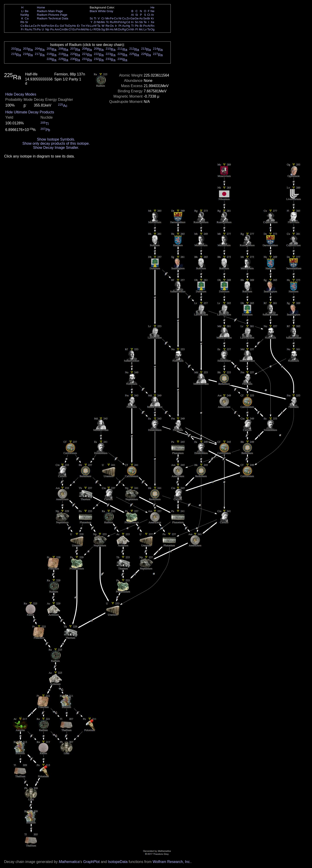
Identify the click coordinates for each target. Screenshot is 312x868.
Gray (110, 11)
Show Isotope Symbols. (56, 139)
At (149, 26)
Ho (74, 26)
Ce (35, 26)
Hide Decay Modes (21, 94)
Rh (116, 22)
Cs (22, 26)
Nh (132, 29)
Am (57, 29)
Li (22, 11)
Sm (52, 26)
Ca (27, 18)
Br (149, 18)
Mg (27, 15)
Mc (141, 29)
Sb (141, 22)
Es (74, 29)
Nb (99, 22)
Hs (112, 29)
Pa (39, 29)
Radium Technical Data (53, 18)
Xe (152, 22)
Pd (120, 22)
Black (94, 11)
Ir (116, 26)
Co (116, 18)
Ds (120, 29)
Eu (57, 26)
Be (27, 11)
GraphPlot (91, 862)
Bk (66, 29)
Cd (128, 22)
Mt (116, 29)
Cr (103, 18)
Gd (62, 26)
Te (145, 22)
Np (47, 29)
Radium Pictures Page (52, 15)
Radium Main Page (50, 11)
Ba (27, 26)
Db (99, 29)
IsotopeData (118, 862)
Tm (83, 26)
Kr (152, 18)
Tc (107, 22)
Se (145, 18)
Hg (128, 26)
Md (83, 29)
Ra (27, 29)
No (88, 29)
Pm (47, 26)
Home (41, 7)
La (31, 26)
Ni (120, 18)
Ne (153, 11)
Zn (128, 18)
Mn (107, 18)
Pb (137, 26)
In (132, 22)
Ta (99, 26)
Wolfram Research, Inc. (172, 862)
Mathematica (69, 862)
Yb (87, 26)
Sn (137, 22)
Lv (145, 29)
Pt (120, 26)
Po (145, 26)
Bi (141, 26)
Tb (66, 26)
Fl (137, 29)
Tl (132, 26)
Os (112, 26)
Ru (112, 22)
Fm (78, 29)
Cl (149, 15)
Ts (149, 29)
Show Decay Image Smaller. (56, 148)
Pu (52, 29)
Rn (153, 26)
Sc (92, 18)
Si (137, 15)
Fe (112, 18)
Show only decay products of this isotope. (56, 143)
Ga (132, 18)
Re (107, 26)
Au (124, 26)
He (153, 7)
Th (35, 29)
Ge (137, 18)
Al (132, 15)
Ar (152, 15)
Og (152, 29)
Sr (27, 22)
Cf (70, 29)
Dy (70, 26)
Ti (95, 18)
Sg (103, 29)
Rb (22, 22)
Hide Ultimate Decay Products (30, 112)
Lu (91, 26)
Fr (22, 29)
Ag (124, 22)
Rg (124, 29)
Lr (92, 29)
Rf (95, 29)
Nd (43, 26)
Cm (62, 29)
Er (78, 26)
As (141, 18)
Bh (107, 29)
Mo (103, 22)
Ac (31, 29)
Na (22, 15)
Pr (39, 26)
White (102, 11)
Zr (95, 22)
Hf (95, 26)
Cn (128, 29)
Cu (124, 18)
